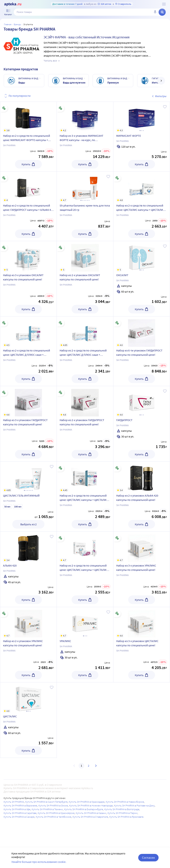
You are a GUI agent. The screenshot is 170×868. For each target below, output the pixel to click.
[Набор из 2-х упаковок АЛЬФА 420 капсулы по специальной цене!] (142, 477)
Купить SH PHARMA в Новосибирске (125, 802)
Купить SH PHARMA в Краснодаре (87, 802)
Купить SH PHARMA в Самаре (19, 817)
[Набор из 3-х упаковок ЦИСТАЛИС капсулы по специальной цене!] (142, 622)
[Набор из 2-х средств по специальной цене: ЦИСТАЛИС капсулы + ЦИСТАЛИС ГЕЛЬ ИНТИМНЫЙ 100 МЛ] (142, 187)
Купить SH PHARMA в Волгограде (122, 809)
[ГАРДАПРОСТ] (142, 401)
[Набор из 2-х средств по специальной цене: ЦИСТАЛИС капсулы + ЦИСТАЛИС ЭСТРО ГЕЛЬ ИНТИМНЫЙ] (85, 547)
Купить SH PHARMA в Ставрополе (90, 817)
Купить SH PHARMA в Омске (53, 806)
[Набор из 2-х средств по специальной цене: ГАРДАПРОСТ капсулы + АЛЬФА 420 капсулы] (28, 187)
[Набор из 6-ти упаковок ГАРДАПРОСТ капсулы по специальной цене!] (142, 332)
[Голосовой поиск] (155, 12)
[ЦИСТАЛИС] (28, 698)
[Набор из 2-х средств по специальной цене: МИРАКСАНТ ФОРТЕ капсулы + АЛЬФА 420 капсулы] (28, 117)
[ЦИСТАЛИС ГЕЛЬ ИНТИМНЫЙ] (28, 477)
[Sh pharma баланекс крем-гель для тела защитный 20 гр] (85, 187)
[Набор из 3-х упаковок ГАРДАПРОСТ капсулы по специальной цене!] (28, 401)
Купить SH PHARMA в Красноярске (56, 813)
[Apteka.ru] (13, 4)
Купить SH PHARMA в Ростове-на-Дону (134, 806)
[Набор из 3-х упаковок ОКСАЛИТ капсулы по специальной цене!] (28, 256)
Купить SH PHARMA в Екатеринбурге (84, 809)
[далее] (161, 81)
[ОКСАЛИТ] (142, 256)
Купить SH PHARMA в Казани (91, 813)
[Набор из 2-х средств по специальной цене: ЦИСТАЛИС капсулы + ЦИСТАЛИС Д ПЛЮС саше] (85, 477)
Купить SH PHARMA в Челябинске (53, 817)
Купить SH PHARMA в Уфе (17, 809)
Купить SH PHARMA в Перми (122, 813)
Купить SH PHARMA (14, 802)
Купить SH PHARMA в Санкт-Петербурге (46, 802)
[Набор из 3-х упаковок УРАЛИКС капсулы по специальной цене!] (142, 547)
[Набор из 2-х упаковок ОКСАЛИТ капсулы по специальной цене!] (85, 256)
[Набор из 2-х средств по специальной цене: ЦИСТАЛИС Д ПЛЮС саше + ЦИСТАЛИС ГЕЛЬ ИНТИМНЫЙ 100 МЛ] (85, 332)
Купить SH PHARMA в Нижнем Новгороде (91, 806)
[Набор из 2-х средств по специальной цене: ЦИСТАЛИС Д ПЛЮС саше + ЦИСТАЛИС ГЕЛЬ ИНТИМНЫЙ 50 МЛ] (28, 332)
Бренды (17, 24)
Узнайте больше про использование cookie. (39, 862)
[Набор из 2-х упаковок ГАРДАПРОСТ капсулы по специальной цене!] (85, 401)
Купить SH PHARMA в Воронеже (20, 806)
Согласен (148, 858)
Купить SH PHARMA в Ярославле (126, 817)
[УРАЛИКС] (85, 622)
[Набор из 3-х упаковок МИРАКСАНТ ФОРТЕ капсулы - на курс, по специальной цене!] (85, 117)
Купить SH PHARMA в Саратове (20, 813)
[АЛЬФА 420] (28, 547)
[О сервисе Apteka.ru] (164, 4)
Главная (8, 24)
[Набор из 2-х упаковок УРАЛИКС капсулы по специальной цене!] (28, 622)
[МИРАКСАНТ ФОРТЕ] (142, 117)
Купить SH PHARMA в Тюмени (47, 809)
